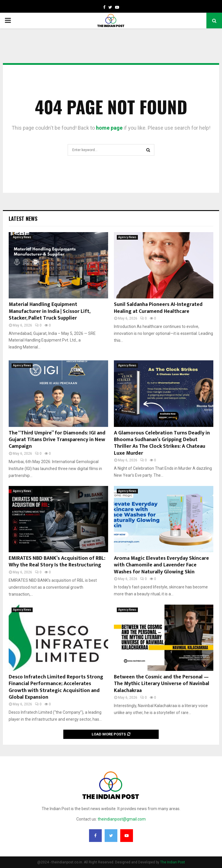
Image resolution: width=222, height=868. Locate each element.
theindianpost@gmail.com (122, 819)
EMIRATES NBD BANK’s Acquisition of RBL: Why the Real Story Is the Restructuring (57, 562)
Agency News (22, 237)
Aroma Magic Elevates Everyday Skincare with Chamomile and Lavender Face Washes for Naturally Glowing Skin (161, 565)
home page (109, 128)
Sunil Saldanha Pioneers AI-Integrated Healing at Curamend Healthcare (158, 308)
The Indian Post (173, 862)
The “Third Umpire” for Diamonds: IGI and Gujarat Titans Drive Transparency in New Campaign (57, 440)
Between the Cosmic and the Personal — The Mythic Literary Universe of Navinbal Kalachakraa (162, 684)
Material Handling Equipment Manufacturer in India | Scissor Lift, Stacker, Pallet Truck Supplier (49, 311)
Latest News (23, 219)
